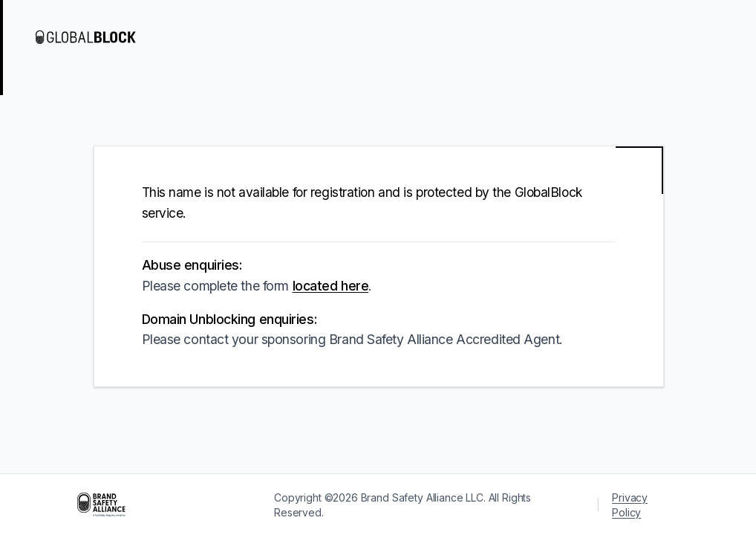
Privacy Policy (630, 505)
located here (331, 286)
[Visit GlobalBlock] (95, 37)
